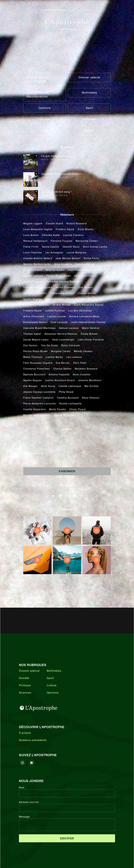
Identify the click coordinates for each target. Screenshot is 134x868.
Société (24, 678)
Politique (25, 686)
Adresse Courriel (33, 453)
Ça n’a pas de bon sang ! (56, 192)
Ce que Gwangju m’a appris (58, 156)
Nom (26, 438)
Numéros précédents (33, 740)
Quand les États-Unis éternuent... (62, 174)
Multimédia (54, 671)
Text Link (63, 160)
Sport (50, 678)
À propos (25, 733)
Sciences (25, 693)
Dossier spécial (29, 671)
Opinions (53, 693)
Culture (52, 686)
